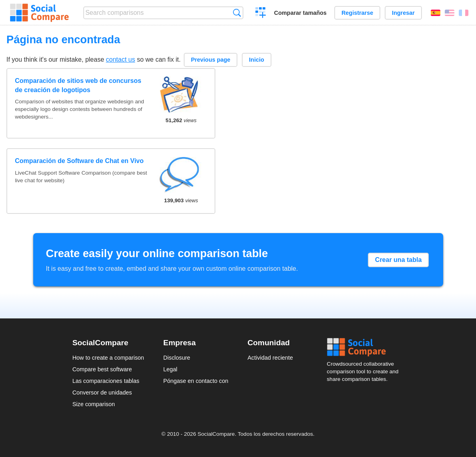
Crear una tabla (398, 260)
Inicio (257, 60)
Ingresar (403, 13)
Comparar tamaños (300, 13)
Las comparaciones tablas (106, 381)
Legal (170, 369)
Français (464, 13)
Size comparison (94, 404)
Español (436, 13)
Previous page (211, 60)
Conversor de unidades (102, 393)
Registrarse (357, 13)
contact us (121, 59)
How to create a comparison (108, 358)
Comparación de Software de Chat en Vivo (79, 161)
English (450, 13)
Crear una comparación (261, 14)
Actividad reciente (270, 358)
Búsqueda (237, 13)
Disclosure (177, 358)
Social (365, 347)
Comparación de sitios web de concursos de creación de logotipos (78, 85)
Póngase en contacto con (196, 381)
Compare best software (102, 369)
